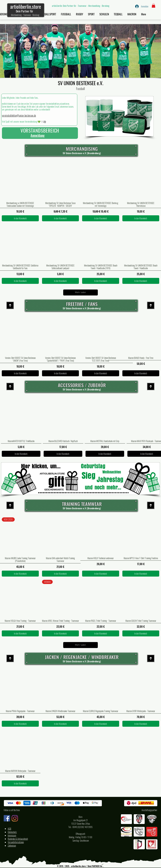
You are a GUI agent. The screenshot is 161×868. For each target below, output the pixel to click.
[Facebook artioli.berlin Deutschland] (7, 818)
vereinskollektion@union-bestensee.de (19, 115)
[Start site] (10, 305)
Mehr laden (80, 292)
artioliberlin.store (26, 7)
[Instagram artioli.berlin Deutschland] (15, 818)
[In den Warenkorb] (20, 218)
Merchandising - (17, 15)
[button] (153, 5)
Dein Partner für (24, 11)
